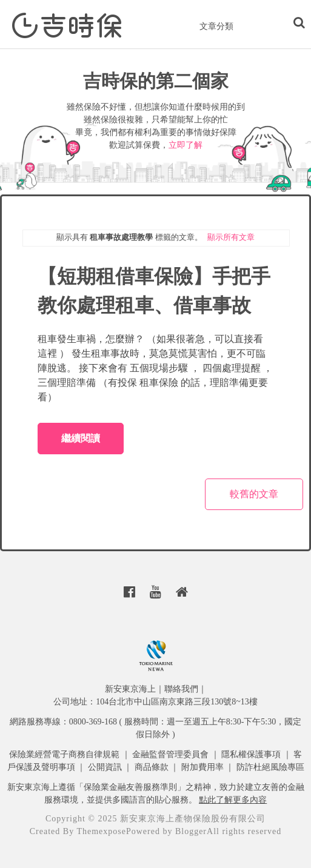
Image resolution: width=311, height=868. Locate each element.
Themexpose (101, 831)
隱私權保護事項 (251, 754)
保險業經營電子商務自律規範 (64, 754)
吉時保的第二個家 (156, 81)
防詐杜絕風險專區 (270, 767)
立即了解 (186, 145)
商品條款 (152, 767)
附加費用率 (202, 767)
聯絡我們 (181, 689)
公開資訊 (105, 767)
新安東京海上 (130, 689)
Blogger (191, 831)
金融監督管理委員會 (170, 754)
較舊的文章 (254, 494)
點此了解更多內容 (233, 800)
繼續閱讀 (81, 438)
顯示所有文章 (231, 237)
